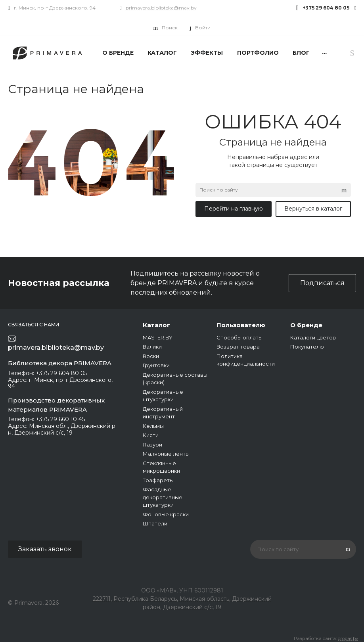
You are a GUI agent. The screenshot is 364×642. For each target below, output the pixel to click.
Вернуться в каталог (313, 209)
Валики (152, 347)
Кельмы (153, 426)
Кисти (151, 435)
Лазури (152, 445)
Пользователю (241, 325)
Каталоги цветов (313, 337)
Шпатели (155, 523)
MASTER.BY (158, 337)
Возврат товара (238, 347)
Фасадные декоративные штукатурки (163, 497)
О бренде (306, 325)
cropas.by (348, 638)
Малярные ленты (166, 454)
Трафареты (158, 480)
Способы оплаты (239, 337)
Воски (151, 356)
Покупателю (307, 347)
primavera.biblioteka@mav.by (161, 8)
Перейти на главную (234, 209)
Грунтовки (156, 365)
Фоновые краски (166, 514)
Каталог (156, 325)
